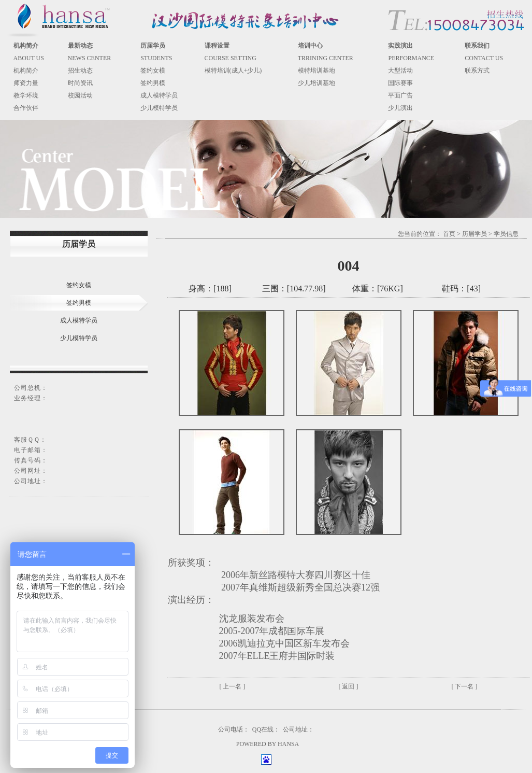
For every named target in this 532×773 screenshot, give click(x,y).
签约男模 (153, 83)
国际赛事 (400, 83)
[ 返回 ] (349, 686)
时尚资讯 (80, 83)
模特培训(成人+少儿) (233, 71)
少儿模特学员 (159, 108)
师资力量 (26, 83)
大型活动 (400, 71)
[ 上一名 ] (233, 686)
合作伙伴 (26, 108)
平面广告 (400, 95)
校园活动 (80, 95)
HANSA (288, 744)
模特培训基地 (317, 71)
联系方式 (477, 71)
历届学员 (475, 234)
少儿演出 (400, 108)
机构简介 (26, 71)
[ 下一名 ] (465, 686)
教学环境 (26, 95)
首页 (449, 234)
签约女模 (153, 71)
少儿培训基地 (317, 83)
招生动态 (80, 71)
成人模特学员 (159, 95)
